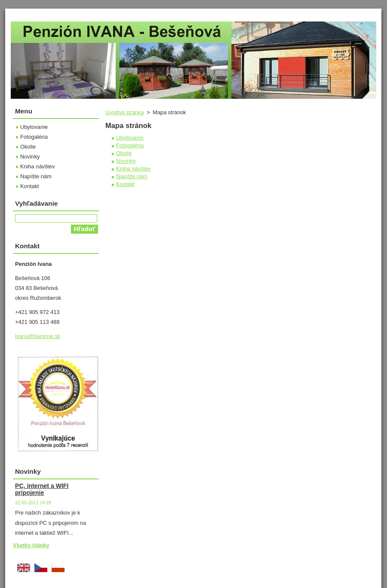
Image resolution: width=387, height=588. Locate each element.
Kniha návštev (133, 169)
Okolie (124, 153)
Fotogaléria (130, 145)
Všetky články (31, 545)
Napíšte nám (132, 176)
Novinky (126, 161)
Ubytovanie (130, 138)
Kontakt (125, 184)
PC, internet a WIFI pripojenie (42, 489)
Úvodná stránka (125, 112)
